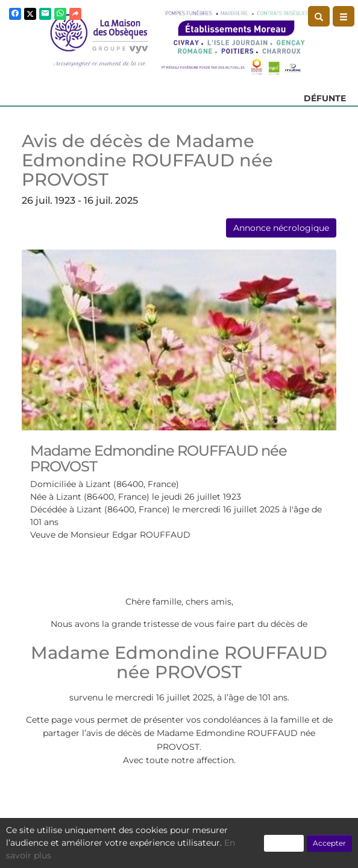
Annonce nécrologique (281, 228)
